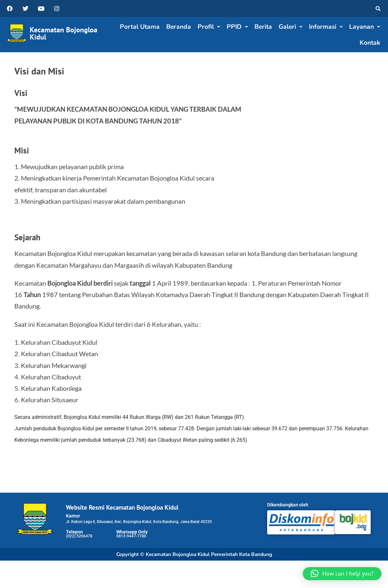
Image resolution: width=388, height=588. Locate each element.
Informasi (326, 27)
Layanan (365, 27)
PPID (237, 27)
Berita (263, 27)
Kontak (370, 43)
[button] (209, 27)
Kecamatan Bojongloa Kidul (64, 33)
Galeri (291, 27)
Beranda (179, 27)
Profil (209, 27)
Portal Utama (140, 27)
